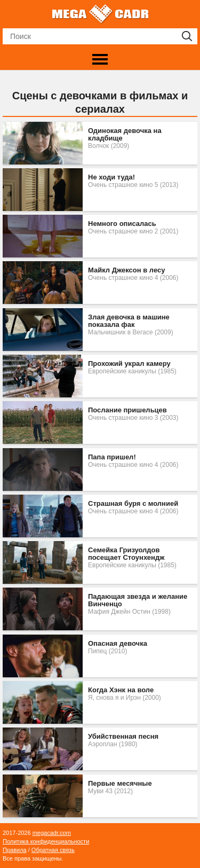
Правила (15, 850)
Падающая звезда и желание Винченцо (138, 600)
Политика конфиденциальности (46, 841)
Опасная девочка (118, 644)
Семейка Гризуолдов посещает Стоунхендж (126, 554)
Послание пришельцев (127, 410)
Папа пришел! (112, 457)
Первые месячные (120, 784)
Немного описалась (122, 224)
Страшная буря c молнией (133, 504)
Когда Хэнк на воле (121, 690)
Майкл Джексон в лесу (126, 270)
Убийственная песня (123, 737)
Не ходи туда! (111, 177)
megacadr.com (52, 833)
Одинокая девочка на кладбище (125, 135)
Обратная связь (53, 850)
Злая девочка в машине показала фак (129, 321)
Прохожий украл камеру (129, 364)
